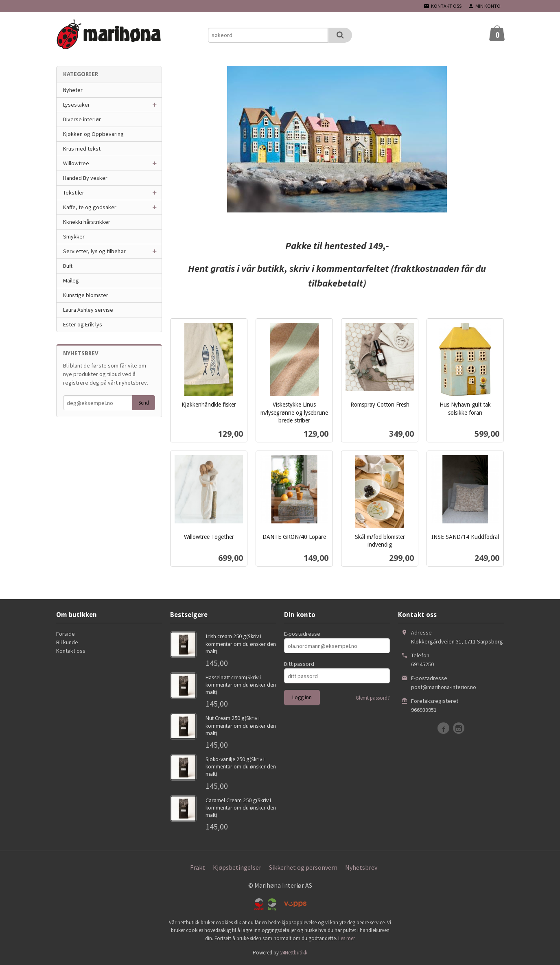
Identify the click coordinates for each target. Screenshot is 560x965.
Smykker (74, 236)
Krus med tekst (82, 149)
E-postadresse (302, 634)
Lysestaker (77, 105)
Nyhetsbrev (361, 867)
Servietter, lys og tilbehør (94, 251)
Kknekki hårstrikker (87, 222)
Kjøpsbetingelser (237, 867)
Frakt (198, 867)
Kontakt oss (71, 651)
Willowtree (76, 163)
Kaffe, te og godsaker (90, 207)
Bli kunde (67, 642)
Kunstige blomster (86, 295)
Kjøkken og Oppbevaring (93, 134)
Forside (66, 634)
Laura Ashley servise (88, 310)
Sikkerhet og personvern (303, 867)
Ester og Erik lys (83, 324)
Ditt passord (299, 664)
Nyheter (73, 90)
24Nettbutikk (294, 953)
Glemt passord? (373, 698)
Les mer (347, 938)
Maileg (71, 280)
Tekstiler (74, 193)
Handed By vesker (85, 178)
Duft (68, 266)
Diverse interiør (82, 119)
